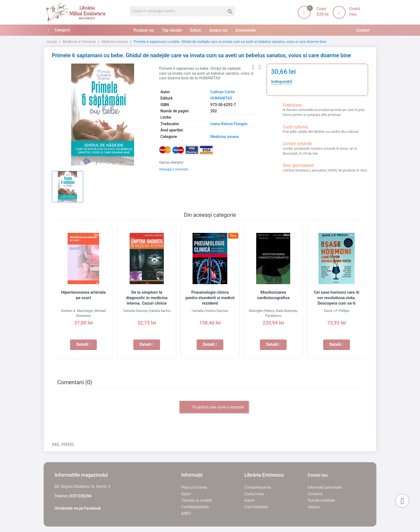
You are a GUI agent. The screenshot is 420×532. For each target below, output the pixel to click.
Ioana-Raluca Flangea (229, 124)
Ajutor (186, 494)
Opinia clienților (171, 162)
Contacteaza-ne (258, 487)
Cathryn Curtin (223, 92)
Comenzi (315, 494)
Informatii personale (325, 487)
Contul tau (318, 475)
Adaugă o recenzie (174, 169)
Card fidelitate (256, 507)
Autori (249, 500)
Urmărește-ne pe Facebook (78, 508)
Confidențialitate (195, 507)
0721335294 (80, 496)
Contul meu (254, 494)
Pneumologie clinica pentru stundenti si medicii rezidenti (210, 298)
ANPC (186, 513)
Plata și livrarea (194, 487)
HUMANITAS (221, 98)
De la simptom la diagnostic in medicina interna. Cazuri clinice (147, 298)
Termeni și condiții (197, 500)
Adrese (314, 507)
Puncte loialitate (321, 500)
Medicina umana (224, 137)
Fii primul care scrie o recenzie (214, 407)
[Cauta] (182, 11)
